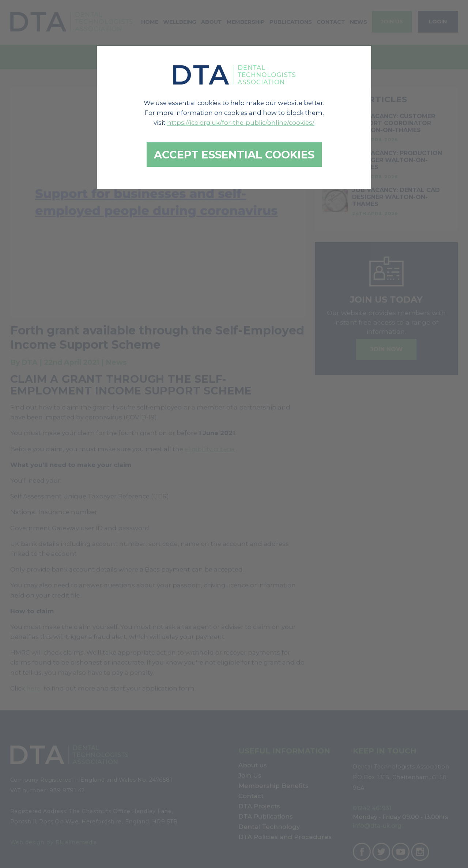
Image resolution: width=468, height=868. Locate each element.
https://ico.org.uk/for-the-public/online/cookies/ (241, 123)
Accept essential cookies (234, 155)
